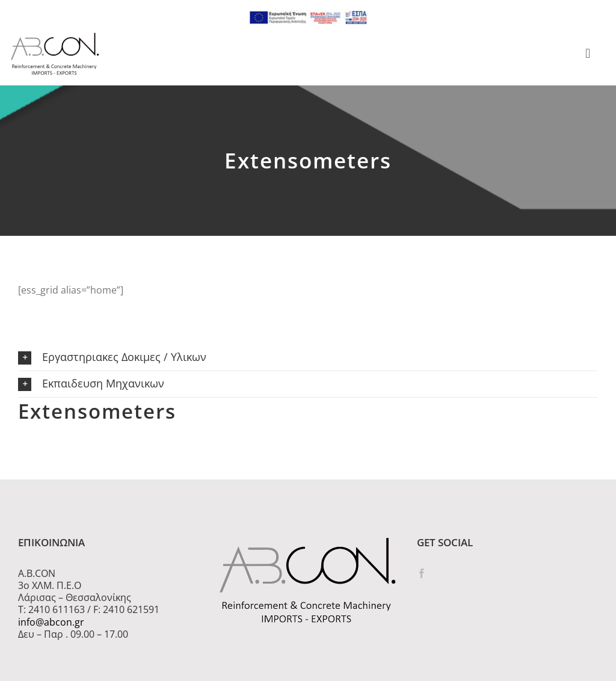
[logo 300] (55, 36)
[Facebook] (422, 573)
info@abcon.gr (51, 622)
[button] (308, 358)
